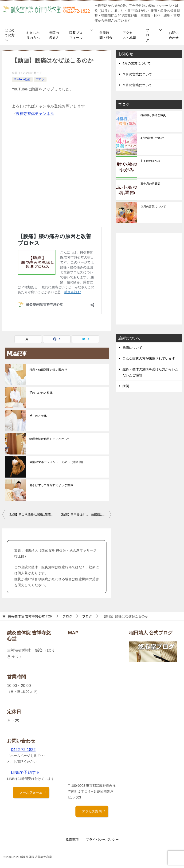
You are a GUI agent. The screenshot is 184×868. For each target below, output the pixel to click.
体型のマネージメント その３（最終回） (57, 462)
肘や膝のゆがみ (150, 161)
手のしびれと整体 (41, 393)
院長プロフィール (76, 35)
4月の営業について (137, 63)
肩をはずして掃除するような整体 (51, 485)
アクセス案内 (94, 811)
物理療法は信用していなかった (50, 439)
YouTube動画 (22, 79)
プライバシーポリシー (102, 840)
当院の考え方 (54, 35)
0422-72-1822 (23, 750)
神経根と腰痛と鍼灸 (153, 115)
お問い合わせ (174, 35)
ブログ (148, 35)
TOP (30, 616)
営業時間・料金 (106, 35)
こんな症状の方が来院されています (149, 358)
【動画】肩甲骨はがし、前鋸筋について (85, 515)
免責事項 (72, 840)
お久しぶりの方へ (33, 35)
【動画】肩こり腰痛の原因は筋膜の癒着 (32, 515)
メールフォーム (33, 792)
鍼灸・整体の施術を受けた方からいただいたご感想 (150, 372)
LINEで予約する (25, 773)
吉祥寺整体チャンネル (35, 114)
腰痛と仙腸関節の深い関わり (48, 370)
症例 (126, 386)
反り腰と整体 (38, 416)
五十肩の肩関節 (150, 184)
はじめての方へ (10, 35)
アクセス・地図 (129, 35)
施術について (132, 348)
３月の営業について (137, 74)
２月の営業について (137, 85)
